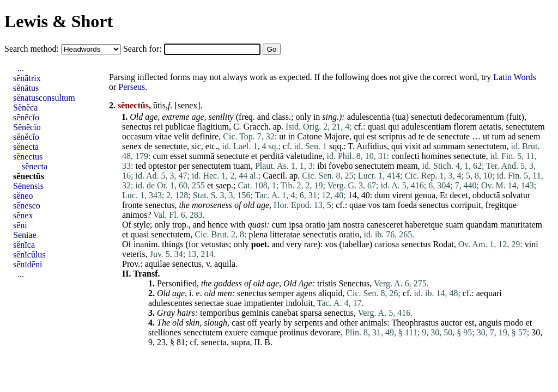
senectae (209, 303)
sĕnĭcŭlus (29, 255)
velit (181, 136)
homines (436, 156)
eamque (264, 332)
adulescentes (170, 303)
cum (160, 156)
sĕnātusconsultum (44, 98)
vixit (413, 146)
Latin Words (515, 77)
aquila (225, 264)
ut (282, 136)
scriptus (392, 136)
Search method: (33, 49)
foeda (408, 205)
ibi (322, 166)
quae (357, 205)
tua (401, 117)
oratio (315, 225)
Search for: (144, 49)
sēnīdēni (28, 264)
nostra (353, 225)
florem (465, 127)
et (254, 156)
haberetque (424, 225)
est (372, 136)
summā (202, 156)
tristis (327, 283)
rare (311, 244)
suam (454, 225)
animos (135, 215)
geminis (255, 313)
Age (305, 283)
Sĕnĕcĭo (27, 127)
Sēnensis (28, 186)
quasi (377, 127)
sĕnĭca (24, 245)
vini (532, 244)
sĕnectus (28, 157)
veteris (134, 254)
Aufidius (372, 146)
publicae (180, 127)
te (422, 136)
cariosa (387, 244)
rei (158, 127)
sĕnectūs (29, 176)
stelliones (165, 332)
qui (393, 127)
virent (402, 195)
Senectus (354, 283)
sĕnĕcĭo (26, 117)
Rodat (444, 244)
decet (459, 195)
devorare (325, 332)
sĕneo (23, 196)
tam (389, 205)
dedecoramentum (474, 117)
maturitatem (521, 225)
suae (234, 303)
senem (529, 136)
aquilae (157, 264)
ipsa (296, 225)
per (184, 166)
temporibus (220, 313)
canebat (285, 313)
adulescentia (369, 117)
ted (141, 166)
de (431, 136)
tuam (242, 166)
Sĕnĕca (25, 108)
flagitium (213, 127)
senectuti (426, 117)
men (225, 293)
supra (241, 342)
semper (281, 293)
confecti (405, 156)
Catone (309, 136)
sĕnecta (26, 147)
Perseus (132, 87)
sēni (20, 225)
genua (425, 195)
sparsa (311, 313)
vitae (163, 136)
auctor (452, 323)
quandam (482, 225)
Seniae (25, 235)
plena (258, 234)
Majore (337, 136)
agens (306, 293)
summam (449, 146)
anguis (490, 323)
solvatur (517, 195)
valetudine (304, 156)
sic (196, 146)
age (151, 117)
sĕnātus (26, 88)
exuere (236, 332)
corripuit (466, 205)
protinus (294, 332)
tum (499, 136)
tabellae (356, 244)
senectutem (525, 127)
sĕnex (23, 215)
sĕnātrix (27, 78)
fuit (515, 117)
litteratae (285, 234)
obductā (486, 195)
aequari (489, 293)
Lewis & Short (59, 21)
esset (178, 156)
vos (374, 205)
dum (382, 195)
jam (334, 225)
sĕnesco (27, 206)
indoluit (299, 303)
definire (205, 136)
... (21, 68)
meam (407, 166)
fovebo (341, 166)
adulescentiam (427, 127)
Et (444, 195)
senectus (137, 127)
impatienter (263, 303)
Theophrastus (415, 323)
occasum (137, 136)
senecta (214, 342)
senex (187, 105)
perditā (271, 156)
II (257, 342)
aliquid (330, 293)
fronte (132, 205)
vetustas (215, 244)
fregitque (501, 205)
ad (412, 136)
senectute (454, 136)
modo (513, 323)
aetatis (490, 127)
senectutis (320, 234)
